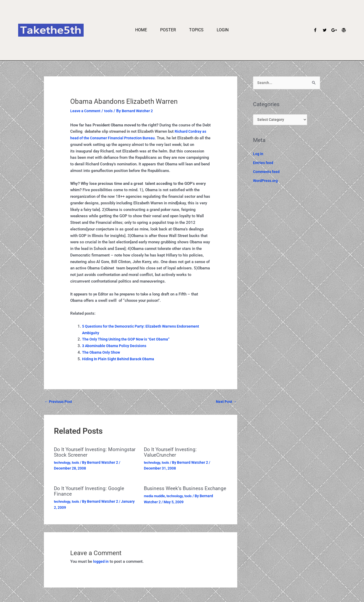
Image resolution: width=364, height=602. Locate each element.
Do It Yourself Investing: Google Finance (90, 491)
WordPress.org (266, 182)
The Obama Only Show (102, 352)
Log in (258, 155)
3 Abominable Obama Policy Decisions (116, 346)
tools (110, 111)
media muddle (156, 501)
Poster (168, 30)
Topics (196, 30)
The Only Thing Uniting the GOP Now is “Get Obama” (128, 339)
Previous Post (59, 402)
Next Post (225, 402)
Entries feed (263, 164)
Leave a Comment (86, 111)
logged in (101, 561)
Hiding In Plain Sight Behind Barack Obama (120, 359)
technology (63, 462)
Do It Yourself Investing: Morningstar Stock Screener (87, 452)
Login (223, 30)
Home (141, 30)
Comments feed (267, 173)
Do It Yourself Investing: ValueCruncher (171, 452)
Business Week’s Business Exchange (175, 491)
